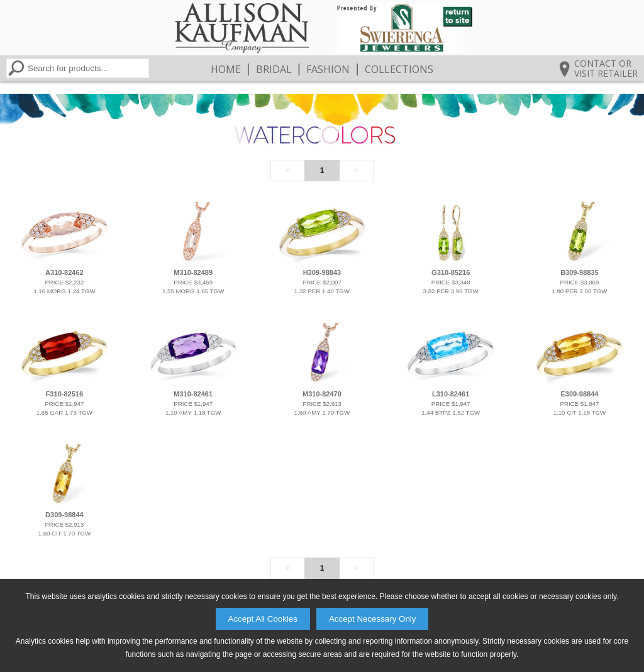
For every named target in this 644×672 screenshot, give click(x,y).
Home (226, 69)
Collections (399, 69)
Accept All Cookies (263, 619)
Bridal (274, 69)
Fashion (328, 69)
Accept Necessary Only (373, 619)
